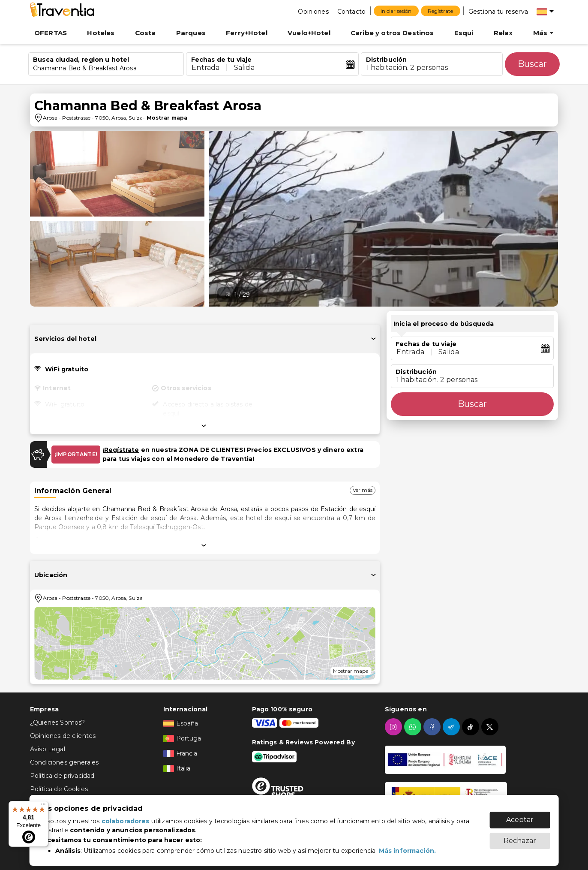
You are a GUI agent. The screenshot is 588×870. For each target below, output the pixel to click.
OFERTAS (51, 33)
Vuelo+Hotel (309, 33)
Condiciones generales (64, 762)
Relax (503, 33)
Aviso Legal (48, 749)
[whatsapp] (414, 727)
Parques (191, 33)
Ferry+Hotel (247, 33)
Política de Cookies (59, 789)
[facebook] (433, 727)
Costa (145, 33)
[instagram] (394, 727)
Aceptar (520, 815)
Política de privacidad (62, 776)
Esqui (464, 33)
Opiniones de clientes (63, 736)
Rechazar (520, 836)
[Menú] (43, 806)
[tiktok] (472, 727)
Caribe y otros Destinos (392, 33)
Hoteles (101, 33)
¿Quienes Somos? (57, 722)
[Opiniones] (313, 11)
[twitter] (491, 727)
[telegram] (452, 727)
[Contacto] (351, 11)
